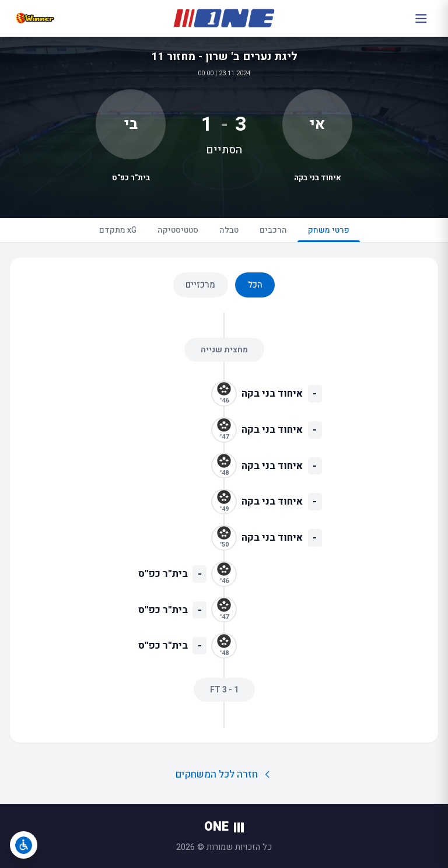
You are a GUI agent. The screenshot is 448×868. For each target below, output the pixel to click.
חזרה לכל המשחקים (224, 774)
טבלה (229, 230)
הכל (255, 285)
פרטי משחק (329, 233)
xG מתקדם (118, 230)
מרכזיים (200, 285)
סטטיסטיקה (178, 230)
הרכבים (273, 230)
